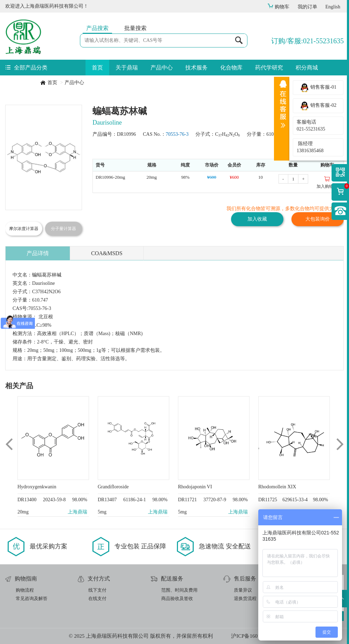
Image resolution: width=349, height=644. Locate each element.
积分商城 (307, 68)
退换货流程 (245, 598)
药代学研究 (269, 68)
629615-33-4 (295, 500)
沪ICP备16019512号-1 (256, 636)
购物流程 (25, 590)
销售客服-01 (318, 88)
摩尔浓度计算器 (24, 229)
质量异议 (243, 590)
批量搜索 (135, 28)
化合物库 (231, 68)
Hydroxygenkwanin (37, 487)
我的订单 (307, 7)
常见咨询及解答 (32, 598)
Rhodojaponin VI (195, 487)
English (333, 7)
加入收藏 (257, 219)
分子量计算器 (64, 229)
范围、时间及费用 (179, 590)
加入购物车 (327, 182)
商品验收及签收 (177, 598)
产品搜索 (97, 28)
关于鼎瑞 (127, 68)
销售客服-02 (318, 106)
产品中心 (162, 68)
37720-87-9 (215, 500)
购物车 (278, 7)
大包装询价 (318, 219)
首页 (97, 68)
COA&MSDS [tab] (107, 253)
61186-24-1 (135, 500)
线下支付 (97, 590)
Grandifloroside (113, 487)
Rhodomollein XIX (277, 487)
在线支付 (97, 598)
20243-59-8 (54, 500)
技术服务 (196, 68)
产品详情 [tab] (38, 253)
